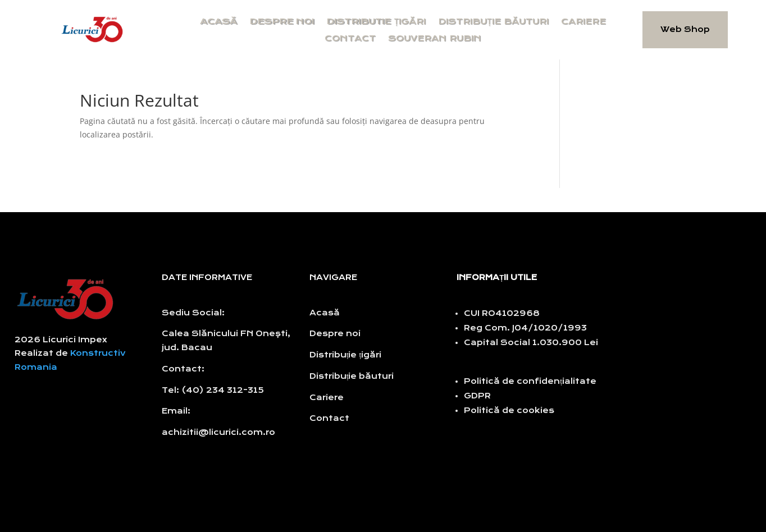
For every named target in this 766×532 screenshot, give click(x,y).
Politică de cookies (509, 411)
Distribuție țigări (345, 355)
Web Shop (685, 29)
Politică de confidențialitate (530, 381)
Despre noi (282, 22)
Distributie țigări (376, 22)
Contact (350, 39)
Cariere (583, 22)
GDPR (477, 396)
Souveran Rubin (435, 39)
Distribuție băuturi (493, 22)
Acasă (218, 22)
